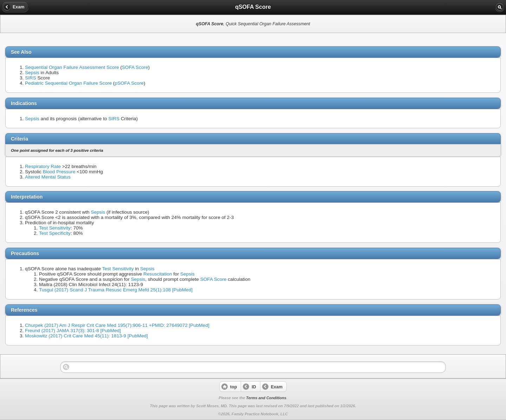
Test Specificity (55, 233)
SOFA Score (135, 67)
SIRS (31, 78)
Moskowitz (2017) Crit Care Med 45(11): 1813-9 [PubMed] (86, 336)
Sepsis (32, 73)
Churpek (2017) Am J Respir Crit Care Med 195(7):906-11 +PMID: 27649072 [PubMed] (117, 325)
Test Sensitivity (55, 228)
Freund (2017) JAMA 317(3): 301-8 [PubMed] (73, 331)
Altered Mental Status (48, 177)
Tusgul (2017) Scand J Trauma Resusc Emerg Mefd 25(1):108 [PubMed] (116, 290)
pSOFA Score (129, 83)
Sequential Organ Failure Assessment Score (72, 67)
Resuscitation (158, 274)
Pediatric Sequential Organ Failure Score (68, 83)
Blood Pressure (59, 172)
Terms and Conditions (266, 398)
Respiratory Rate (43, 166)
